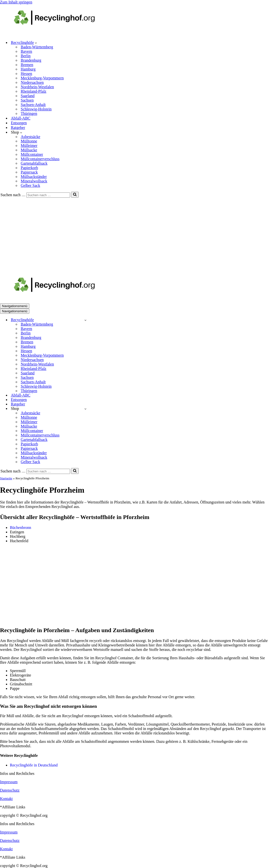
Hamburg (28, 69)
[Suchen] (48, 195)
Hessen (26, 74)
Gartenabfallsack (34, 163)
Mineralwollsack (34, 181)
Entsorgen (19, 123)
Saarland (28, 96)
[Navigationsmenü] (15, 306)
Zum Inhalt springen (16, 2)
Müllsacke (29, 150)
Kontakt (6, 799)
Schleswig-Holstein (36, 109)
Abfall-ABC (21, 118)
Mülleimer (29, 146)
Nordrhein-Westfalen (37, 87)
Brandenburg (31, 60)
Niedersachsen (32, 82)
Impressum (9, 782)
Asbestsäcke (30, 137)
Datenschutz (10, 790)
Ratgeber (18, 128)
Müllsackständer (34, 177)
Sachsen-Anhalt (33, 105)
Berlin (26, 56)
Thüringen (29, 113)
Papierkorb (29, 168)
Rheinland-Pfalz (34, 91)
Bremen (27, 65)
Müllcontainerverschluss (40, 159)
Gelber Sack (30, 185)
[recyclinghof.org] (62, 34)
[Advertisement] (134, 235)
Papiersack (29, 172)
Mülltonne (29, 141)
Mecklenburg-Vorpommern (42, 78)
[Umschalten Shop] (85, 409)
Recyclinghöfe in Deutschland (34, 765)
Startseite (6, 478)
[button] (36, 43)
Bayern (26, 51)
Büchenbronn (20, 528)
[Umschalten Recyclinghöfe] (85, 320)
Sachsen (27, 100)
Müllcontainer (32, 154)
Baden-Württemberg (37, 47)
